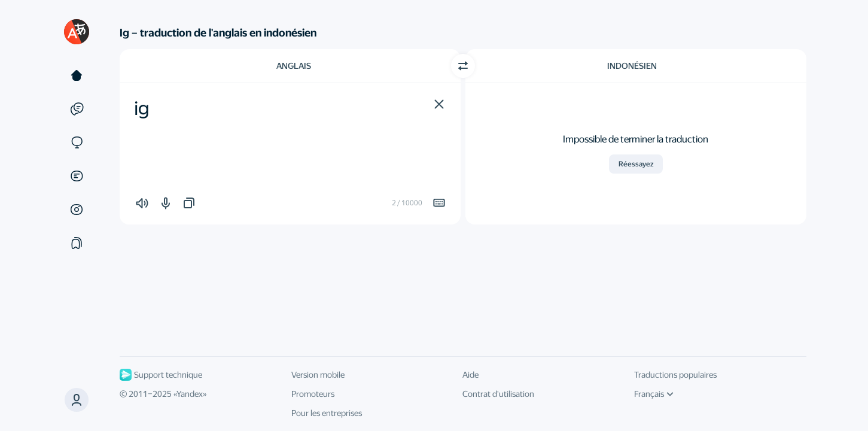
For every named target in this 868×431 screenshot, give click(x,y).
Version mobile (318, 375)
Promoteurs (313, 394)
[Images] (77, 210)
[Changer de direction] (463, 66)
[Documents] (77, 176)
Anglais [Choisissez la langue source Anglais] (294, 66)
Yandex (190, 394)
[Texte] (77, 75)
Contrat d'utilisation (498, 394)
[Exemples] (77, 109)
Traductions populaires (675, 375)
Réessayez (636, 164)
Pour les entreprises (327, 413)
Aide (470, 375)
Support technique (161, 375)
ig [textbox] (142, 108)
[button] (439, 104)
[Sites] (77, 142)
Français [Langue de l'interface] (654, 394)
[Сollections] (77, 243)
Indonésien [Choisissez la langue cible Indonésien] (632, 66)
